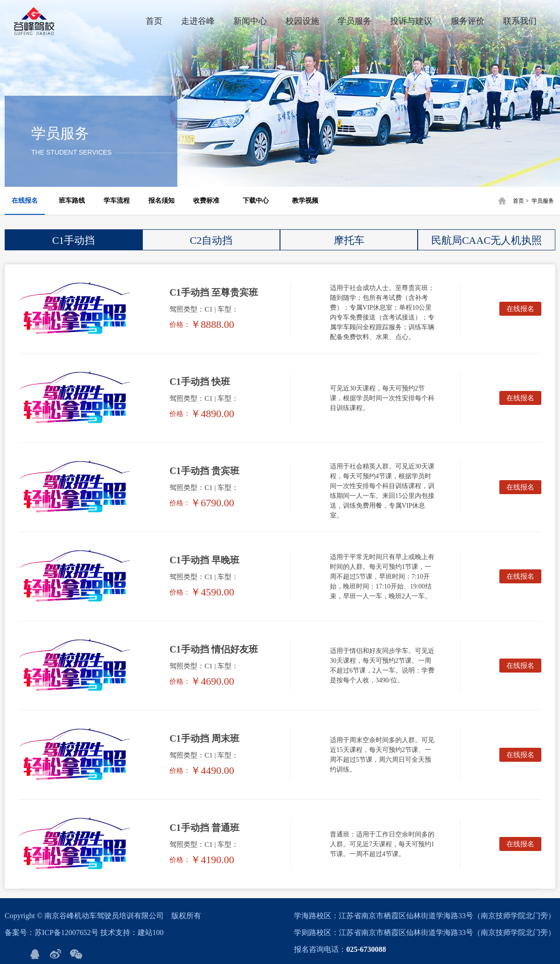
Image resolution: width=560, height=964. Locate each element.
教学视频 (305, 201)
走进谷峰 (198, 21)
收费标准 (206, 201)
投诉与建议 (411, 21)
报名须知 (161, 201)
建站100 (151, 932)
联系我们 (520, 21)
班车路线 (72, 201)
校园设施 (302, 21)
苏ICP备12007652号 (66, 932)
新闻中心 (250, 21)
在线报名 (25, 201)
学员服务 (355, 21)
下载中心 (256, 201)
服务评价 (468, 21)
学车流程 (117, 201)
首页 (154, 21)
